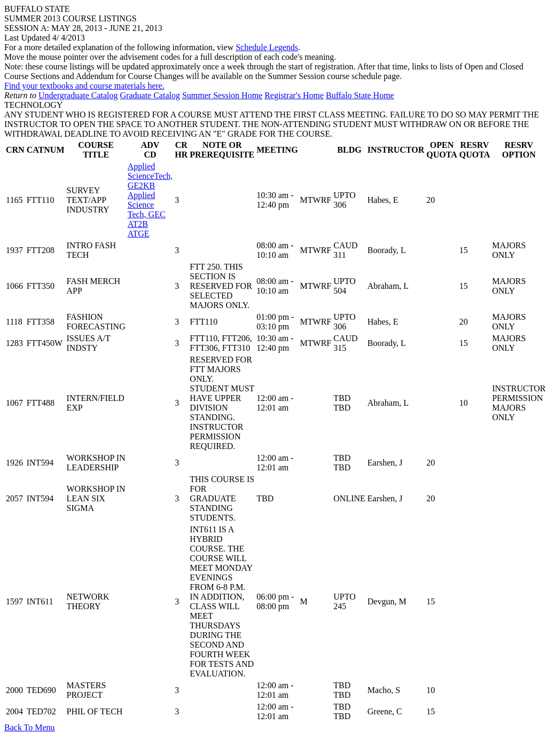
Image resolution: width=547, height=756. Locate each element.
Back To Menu (30, 727)
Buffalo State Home (360, 95)
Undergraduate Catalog (78, 95)
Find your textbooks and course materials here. (84, 86)
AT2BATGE (150, 200)
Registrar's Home (294, 95)
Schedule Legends (267, 47)
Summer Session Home (222, 95)
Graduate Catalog (150, 95)
